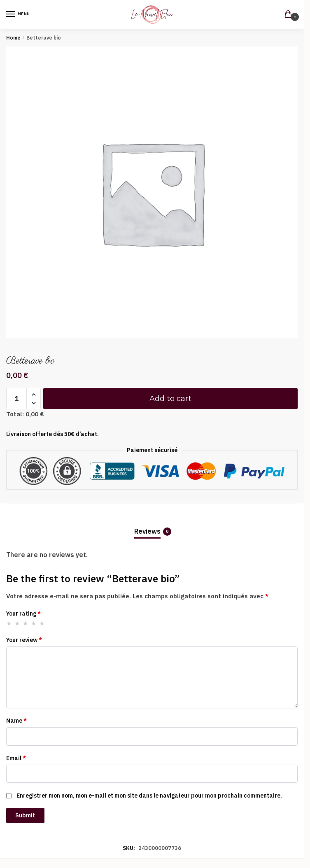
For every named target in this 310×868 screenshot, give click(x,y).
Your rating (23, 614)
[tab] (152, 525)
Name (16, 721)
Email (16, 758)
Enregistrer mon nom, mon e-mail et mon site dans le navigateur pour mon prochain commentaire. (149, 796)
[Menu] (19, 14)
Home (13, 38)
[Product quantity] (16, 399)
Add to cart (170, 399)
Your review (24, 640)
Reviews (147, 531)
